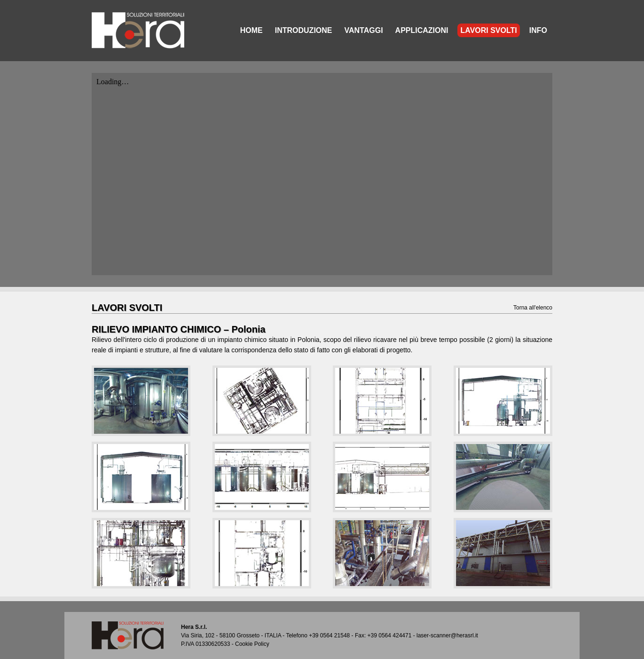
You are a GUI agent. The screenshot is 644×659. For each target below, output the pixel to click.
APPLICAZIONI (422, 30)
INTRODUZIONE (304, 30)
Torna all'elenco (533, 308)
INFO (538, 30)
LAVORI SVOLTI (488, 30)
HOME (251, 30)
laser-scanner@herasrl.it (447, 635)
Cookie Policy (252, 644)
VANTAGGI (364, 30)
